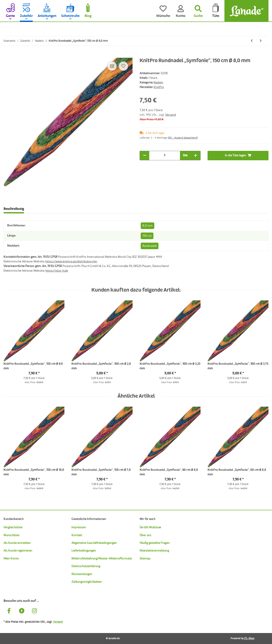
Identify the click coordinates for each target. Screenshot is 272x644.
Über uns (145, 535)
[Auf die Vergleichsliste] (112, 66)
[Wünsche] (163, 11)
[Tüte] (216, 11)
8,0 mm (148, 226)
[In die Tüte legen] (7, 55)
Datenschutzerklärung (86, 566)
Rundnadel (150, 246)
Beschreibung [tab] (14, 209)
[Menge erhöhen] (196, 156)
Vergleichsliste (13, 527)
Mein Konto (11, 559)
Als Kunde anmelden (17, 543)
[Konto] (181, 11)
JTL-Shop (249, 639)
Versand (171, 115)
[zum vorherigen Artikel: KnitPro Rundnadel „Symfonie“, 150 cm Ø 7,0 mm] (252, 41)
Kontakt (77, 535)
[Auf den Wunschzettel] (123, 66)
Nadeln (158, 83)
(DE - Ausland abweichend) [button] (183, 138)
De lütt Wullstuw (150, 527)
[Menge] (165, 156)
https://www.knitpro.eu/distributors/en (71, 262)
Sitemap (145, 559)
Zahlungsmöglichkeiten (87, 582)
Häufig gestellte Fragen (155, 543)
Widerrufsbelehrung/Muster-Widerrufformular (102, 559)
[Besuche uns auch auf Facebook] (9, 611)
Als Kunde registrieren (18, 551)
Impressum (79, 527)
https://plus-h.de (57, 271)
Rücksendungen (82, 574)
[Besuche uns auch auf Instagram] (34, 611)
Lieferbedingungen (84, 551)
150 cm (147, 236)
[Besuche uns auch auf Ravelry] (22, 611)
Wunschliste (11, 535)
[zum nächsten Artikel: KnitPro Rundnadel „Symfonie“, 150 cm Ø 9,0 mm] (261, 41)
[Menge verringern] (145, 156)
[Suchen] (198, 11)
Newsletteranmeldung (154, 551)
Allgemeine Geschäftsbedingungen (94, 543)
